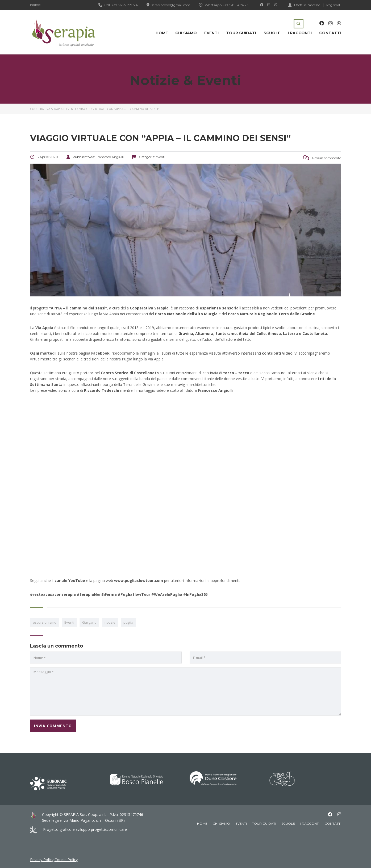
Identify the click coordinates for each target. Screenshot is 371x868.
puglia (128, 622)
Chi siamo (186, 33)
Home (162, 33)
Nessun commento (322, 158)
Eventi (211, 33)
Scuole (272, 33)
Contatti (330, 33)
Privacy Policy (42, 860)
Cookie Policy (66, 860)
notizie (110, 622)
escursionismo (45, 622)
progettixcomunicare (109, 829)
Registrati (334, 5)
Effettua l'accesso (304, 5)
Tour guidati (241, 33)
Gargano (89, 622)
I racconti (300, 33)
